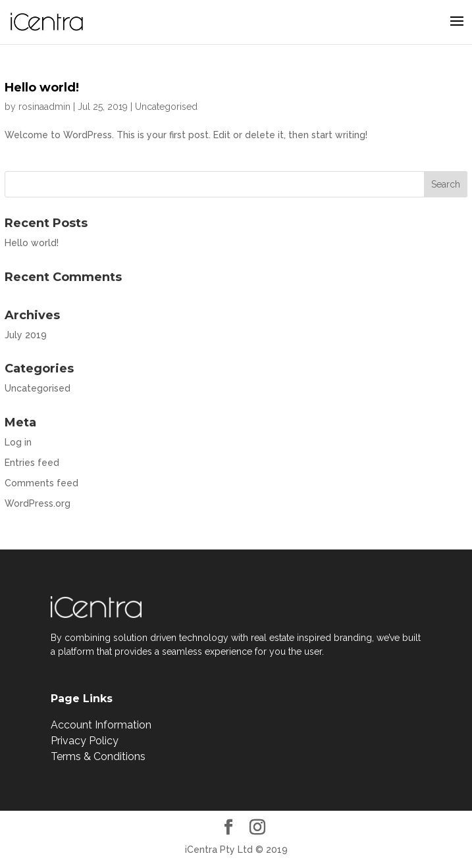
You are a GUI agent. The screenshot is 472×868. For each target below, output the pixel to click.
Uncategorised (166, 107)
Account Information (101, 725)
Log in (18, 442)
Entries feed (32, 463)
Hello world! (42, 88)
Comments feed (41, 483)
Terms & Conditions (98, 756)
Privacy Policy (85, 741)
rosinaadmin (44, 107)
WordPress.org (38, 503)
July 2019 (26, 335)
